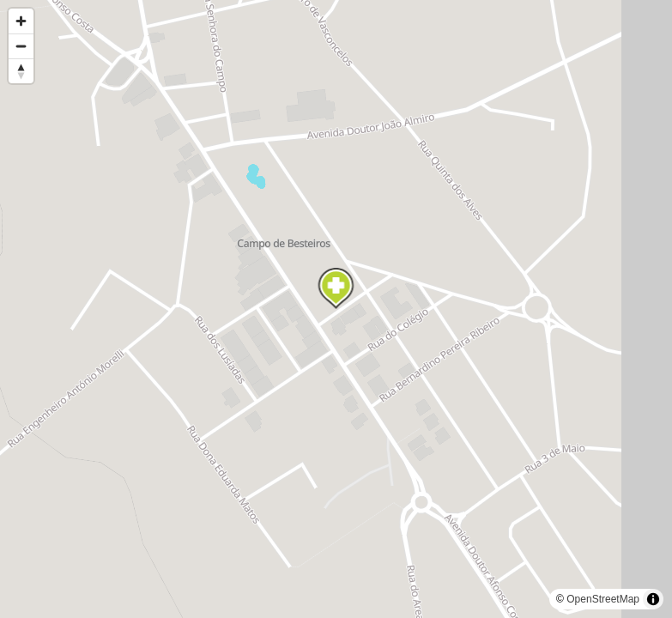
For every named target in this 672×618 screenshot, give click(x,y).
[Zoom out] (21, 46)
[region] (336, 309)
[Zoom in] (21, 21)
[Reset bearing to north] (21, 71)
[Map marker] (336, 288)
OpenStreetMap (603, 599)
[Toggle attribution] (653, 599)
